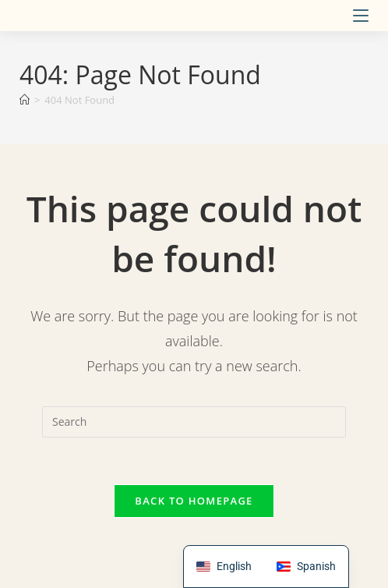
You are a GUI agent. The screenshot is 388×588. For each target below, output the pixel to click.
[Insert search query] (194, 422)
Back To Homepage (194, 501)
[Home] (25, 100)
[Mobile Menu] (361, 16)
